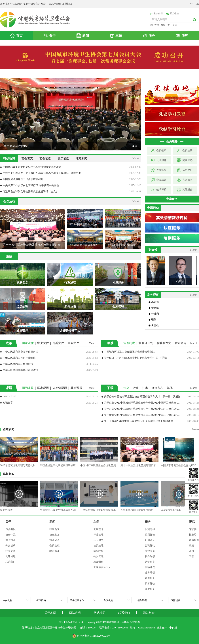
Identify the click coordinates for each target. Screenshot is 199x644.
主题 (96, 522)
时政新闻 (9, 158)
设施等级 (150, 529)
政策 (191, 546)
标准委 (193, 535)
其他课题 (76, 388)
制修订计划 (146, 343)
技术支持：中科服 (167, 628)
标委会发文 (164, 343)
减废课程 (98, 562)
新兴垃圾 (98, 551)
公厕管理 (98, 556)
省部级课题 (60, 388)
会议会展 (150, 551)
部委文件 (58, 343)
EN (197, 4)
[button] (133, 146)
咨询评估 (150, 546)
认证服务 (150, 562)
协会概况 (10, 529)
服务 (148, 522)
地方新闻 (81, 158)
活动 (136, 388)
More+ (136, 158)
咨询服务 (150, 578)
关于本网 (50, 613)
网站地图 (99, 613)
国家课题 (43, 388)
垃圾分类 (165, 25)
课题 (191, 551)
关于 (8, 522)
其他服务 (150, 589)
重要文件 (73, 343)
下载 (191, 556)
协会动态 (45, 158)
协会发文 (27, 158)
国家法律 (28, 343)
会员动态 (63, 158)
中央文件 (43, 343)
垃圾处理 (98, 546)
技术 (145, 388)
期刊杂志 (157, 388)
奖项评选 (150, 567)
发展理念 (98, 529)
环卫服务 (98, 540)
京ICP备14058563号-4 (71, 622)
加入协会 (10, 540)
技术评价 (150, 584)
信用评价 (150, 535)
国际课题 (28, 388)
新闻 (52, 522)
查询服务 (172, 199)
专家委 (193, 529)
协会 (126, 388)
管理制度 (129, 343)
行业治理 (98, 535)
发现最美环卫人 (102, 567)
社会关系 (10, 551)
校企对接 (150, 556)
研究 (192, 522)
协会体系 (10, 535)
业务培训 (150, 573)
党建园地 (10, 556)
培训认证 (150, 540)
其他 (170, 388)
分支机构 (10, 546)
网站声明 (75, 613)
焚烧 (175, 25)
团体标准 (194, 540)
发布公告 (181, 343)
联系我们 (10, 562)
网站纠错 (149, 613)
